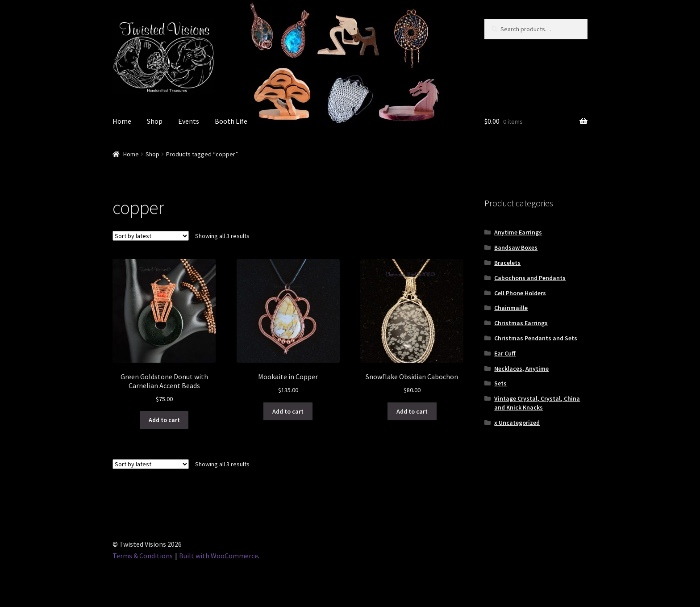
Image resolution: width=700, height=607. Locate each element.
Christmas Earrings (521, 323)
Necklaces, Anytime (521, 368)
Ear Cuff (505, 353)
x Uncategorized (517, 423)
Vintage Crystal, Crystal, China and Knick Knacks (537, 403)
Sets (500, 383)
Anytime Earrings (518, 232)
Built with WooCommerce (219, 556)
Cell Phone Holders (520, 293)
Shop (155, 121)
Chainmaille (511, 308)
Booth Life (231, 121)
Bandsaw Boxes (516, 247)
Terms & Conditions (143, 556)
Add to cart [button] (164, 420)
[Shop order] (151, 236)
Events (189, 121)
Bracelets (507, 263)
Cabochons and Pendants (530, 278)
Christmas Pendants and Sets (536, 338)
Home (122, 121)
